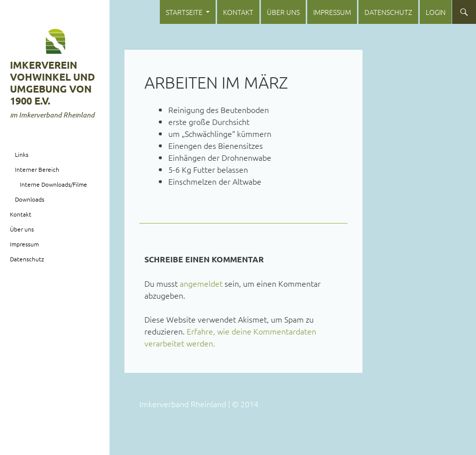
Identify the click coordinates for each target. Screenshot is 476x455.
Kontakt (238, 12)
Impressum (332, 12)
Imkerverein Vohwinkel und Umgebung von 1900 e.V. (53, 83)
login (436, 12)
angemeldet (201, 283)
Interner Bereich (37, 169)
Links (22, 154)
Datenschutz (388, 12)
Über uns (283, 12)
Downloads (30, 199)
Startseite (184, 12)
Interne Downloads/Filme (54, 184)
